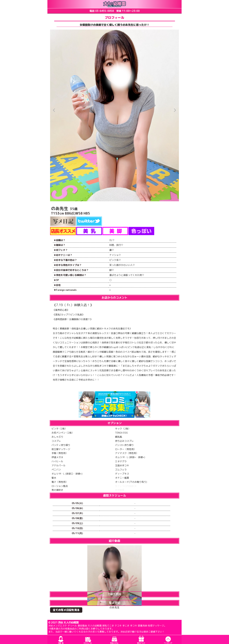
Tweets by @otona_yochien (114, 599)
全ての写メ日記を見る (66, 610)
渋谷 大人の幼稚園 (68, 622)
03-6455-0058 (104, 11)
